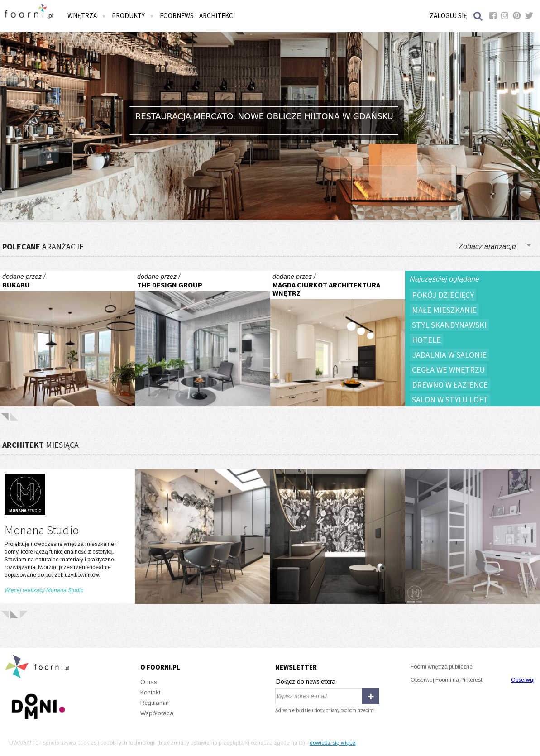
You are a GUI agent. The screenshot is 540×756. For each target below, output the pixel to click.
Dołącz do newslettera (306, 682)
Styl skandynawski (449, 325)
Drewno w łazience (450, 385)
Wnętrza (87, 16)
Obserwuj (523, 680)
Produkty (133, 16)
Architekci (217, 16)
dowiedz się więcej (333, 743)
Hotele (426, 340)
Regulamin (155, 703)
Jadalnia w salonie (449, 355)
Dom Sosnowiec (338, 338)
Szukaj (478, 16)
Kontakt (150, 692)
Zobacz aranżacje (487, 246)
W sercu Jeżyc (67, 338)
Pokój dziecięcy (443, 295)
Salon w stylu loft (450, 400)
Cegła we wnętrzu (448, 370)
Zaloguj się (448, 16)
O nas (149, 682)
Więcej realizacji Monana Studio (44, 590)
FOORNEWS (177, 16)
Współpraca (157, 713)
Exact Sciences (202, 338)
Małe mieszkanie (444, 310)
